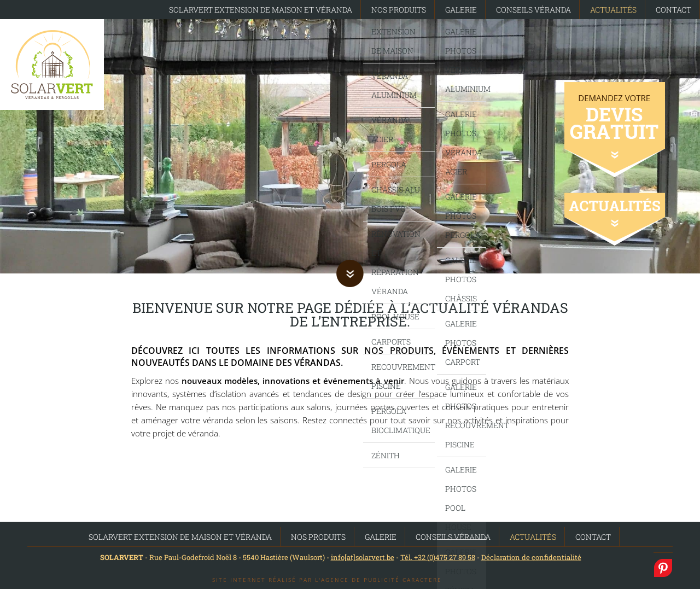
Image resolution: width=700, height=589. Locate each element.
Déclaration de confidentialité (531, 557)
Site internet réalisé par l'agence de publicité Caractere (327, 580)
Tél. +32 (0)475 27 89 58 (438, 557)
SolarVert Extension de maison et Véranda (261, 10)
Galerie (461, 10)
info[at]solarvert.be (363, 557)
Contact (673, 10)
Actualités (613, 10)
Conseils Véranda (533, 10)
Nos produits (399, 10)
